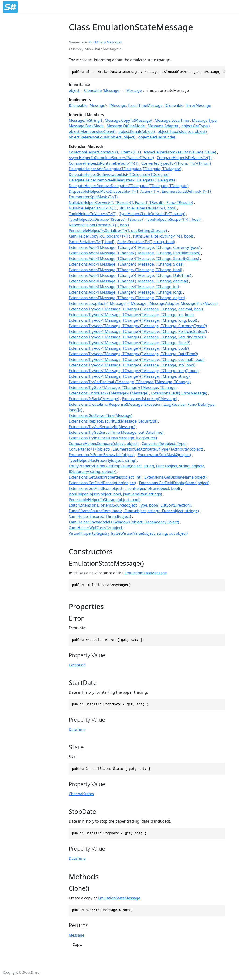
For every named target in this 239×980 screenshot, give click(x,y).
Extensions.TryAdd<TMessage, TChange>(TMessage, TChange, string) (129, 376)
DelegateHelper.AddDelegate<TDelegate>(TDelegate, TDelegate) (125, 169)
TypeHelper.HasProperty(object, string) (102, 460)
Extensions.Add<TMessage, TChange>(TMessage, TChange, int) (124, 287)
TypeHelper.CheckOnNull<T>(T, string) (152, 214)
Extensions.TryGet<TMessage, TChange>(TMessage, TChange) (123, 387)
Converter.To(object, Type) (164, 444)
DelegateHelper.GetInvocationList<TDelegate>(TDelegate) (119, 174)
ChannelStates (81, 794)
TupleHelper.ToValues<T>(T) (92, 214)
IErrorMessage (198, 105)
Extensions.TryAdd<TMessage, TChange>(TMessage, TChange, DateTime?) (133, 354)
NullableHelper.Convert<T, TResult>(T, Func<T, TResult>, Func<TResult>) (131, 202)
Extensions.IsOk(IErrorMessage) (179, 393)
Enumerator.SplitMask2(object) (164, 455)
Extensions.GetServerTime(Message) (100, 415)
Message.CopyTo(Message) (128, 120)
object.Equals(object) (137, 131)
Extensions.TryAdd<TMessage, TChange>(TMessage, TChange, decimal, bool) (136, 309)
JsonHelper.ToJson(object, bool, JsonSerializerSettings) (115, 494)
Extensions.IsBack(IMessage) (94, 399)
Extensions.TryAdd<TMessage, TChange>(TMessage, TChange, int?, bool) (132, 365)
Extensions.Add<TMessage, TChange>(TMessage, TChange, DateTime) (130, 275)
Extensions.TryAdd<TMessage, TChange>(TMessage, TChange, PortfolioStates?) (138, 331)
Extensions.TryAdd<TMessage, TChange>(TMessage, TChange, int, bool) (131, 315)
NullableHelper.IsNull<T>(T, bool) (148, 208)
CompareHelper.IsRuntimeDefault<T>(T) (103, 163)
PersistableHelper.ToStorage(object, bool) (104, 500)
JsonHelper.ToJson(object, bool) (153, 488)
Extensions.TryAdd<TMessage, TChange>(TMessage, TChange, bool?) (129, 348)
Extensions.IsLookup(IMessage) (150, 399)
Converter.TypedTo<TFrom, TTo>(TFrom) (176, 163)
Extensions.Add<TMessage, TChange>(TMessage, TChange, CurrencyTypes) (134, 247)
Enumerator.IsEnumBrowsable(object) (102, 455)
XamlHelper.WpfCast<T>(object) (96, 528)
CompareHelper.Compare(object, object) (104, 444)
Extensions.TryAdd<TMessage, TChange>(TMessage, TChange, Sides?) (129, 343)
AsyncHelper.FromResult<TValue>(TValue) (180, 152)
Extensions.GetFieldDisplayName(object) (174, 483)
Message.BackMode (86, 126)
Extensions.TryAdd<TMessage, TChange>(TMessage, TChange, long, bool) (133, 320)
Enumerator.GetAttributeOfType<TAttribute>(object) (158, 449)
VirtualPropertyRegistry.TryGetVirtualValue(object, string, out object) (128, 533)
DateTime (77, 729)
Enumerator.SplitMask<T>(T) (93, 197)
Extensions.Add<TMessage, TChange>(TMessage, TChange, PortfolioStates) (134, 253)
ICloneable (78, 105)
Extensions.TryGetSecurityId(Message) (102, 427)
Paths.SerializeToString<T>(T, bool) (163, 236)
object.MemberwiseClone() (92, 131)
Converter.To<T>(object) (89, 449)
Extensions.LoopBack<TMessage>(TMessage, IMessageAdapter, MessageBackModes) (143, 303)
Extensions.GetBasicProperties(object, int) (105, 477)
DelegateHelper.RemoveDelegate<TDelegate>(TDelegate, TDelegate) (128, 186)
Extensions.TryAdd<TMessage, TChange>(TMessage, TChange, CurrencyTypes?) (138, 326)
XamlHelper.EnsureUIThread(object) (100, 516)
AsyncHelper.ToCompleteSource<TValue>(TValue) (111, 158)
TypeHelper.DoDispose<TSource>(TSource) (106, 219)
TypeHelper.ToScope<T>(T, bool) (173, 219)
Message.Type (204, 120)
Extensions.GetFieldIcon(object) (96, 488)
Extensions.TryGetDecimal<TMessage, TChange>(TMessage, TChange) (130, 382)
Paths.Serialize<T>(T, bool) (91, 242)
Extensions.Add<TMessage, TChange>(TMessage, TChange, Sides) (126, 264)
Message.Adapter (163, 126)
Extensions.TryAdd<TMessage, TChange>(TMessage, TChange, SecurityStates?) (137, 337)
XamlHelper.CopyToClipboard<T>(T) (99, 236)
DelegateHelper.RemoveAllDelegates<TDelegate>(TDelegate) (122, 180)
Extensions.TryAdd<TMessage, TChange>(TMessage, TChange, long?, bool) (134, 371)
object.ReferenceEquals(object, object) (102, 137)
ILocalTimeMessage (145, 105)
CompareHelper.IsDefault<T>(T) (184, 158)
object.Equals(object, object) (182, 131)
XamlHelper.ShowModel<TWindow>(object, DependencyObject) (124, 522)
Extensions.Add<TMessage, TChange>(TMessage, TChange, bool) (125, 270)
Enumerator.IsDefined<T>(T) (186, 191)
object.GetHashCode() (157, 137)
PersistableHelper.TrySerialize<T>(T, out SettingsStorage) (118, 231)
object (74, 90)
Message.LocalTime (172, 120)
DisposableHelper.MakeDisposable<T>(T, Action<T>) (114, 191)
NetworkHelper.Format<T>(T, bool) (99, 225)
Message (112, 90)
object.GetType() (195, 126)
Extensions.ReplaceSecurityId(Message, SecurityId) (113, 421)
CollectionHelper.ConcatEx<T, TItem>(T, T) (105, 152)
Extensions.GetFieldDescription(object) (102, 483)
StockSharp (97, 42)
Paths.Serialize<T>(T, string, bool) (146, 242)
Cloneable (93, 90)
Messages (114, 42)
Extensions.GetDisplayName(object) (176, 477)
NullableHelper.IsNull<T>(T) (92, 208)
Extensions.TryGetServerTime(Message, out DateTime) (116, 432)
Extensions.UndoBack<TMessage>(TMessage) (108, 393)
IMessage (118, 105)
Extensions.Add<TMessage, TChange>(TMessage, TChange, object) (127, 298)
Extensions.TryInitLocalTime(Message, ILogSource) (113, 438)
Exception (77, 665)
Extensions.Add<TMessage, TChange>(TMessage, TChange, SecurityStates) (134, 259)
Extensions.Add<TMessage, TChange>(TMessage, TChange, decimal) (128, 281)
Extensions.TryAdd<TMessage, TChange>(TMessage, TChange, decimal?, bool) (137, 359)
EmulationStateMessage (146, 573)
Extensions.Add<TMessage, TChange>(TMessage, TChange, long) (125, 292)
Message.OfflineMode (126, 126)
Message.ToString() (85, 120)
